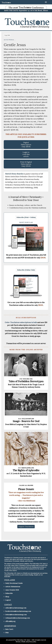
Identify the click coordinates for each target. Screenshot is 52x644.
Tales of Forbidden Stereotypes (26, 381)
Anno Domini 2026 (12, 590)
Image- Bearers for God (26, 421)
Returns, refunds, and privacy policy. (26, 642)
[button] (26, 217)
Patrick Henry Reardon (14, 174)
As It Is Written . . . (10, 40)
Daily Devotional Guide (14, 583)
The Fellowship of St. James (22, 640)
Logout (8, 600)
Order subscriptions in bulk (21, 322)
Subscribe (9, 593)
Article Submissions (13, 587)
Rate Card (9, 629)
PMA (7, 633)
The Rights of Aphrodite (26, 470)
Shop (7, 597)
